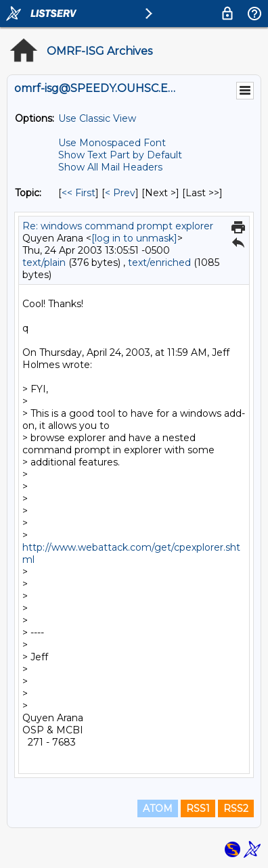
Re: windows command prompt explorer (118, 226)
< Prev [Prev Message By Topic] (120, 193)
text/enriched (159, 262)
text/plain (44, 262)
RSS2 (236, 808)
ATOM (158, 808)
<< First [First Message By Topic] (79, 193)
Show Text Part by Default (120, 155)
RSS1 (198, 808)
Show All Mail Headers (110, 167)
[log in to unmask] (134, 238)
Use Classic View (97, 118)
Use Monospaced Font (112, 143)
